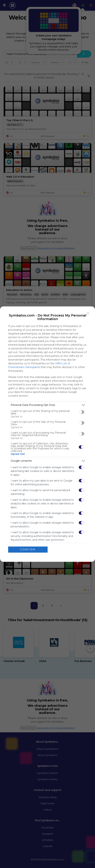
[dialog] (47, 434)
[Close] (88, 313)
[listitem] (47, 405)
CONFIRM (28, 550)
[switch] (82, 412)
